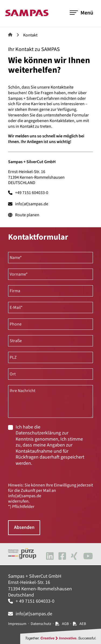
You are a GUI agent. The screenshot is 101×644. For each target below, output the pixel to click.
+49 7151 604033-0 (32, 193)
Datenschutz (41, 624)
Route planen (27, 215)
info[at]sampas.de (32, 204)
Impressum (17, 624)
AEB (83, 624)
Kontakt (30, 35)
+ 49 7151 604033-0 (35, 601)
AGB (65, 624)
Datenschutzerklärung (38, 433)
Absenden (24, 528)
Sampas (10, 35)
